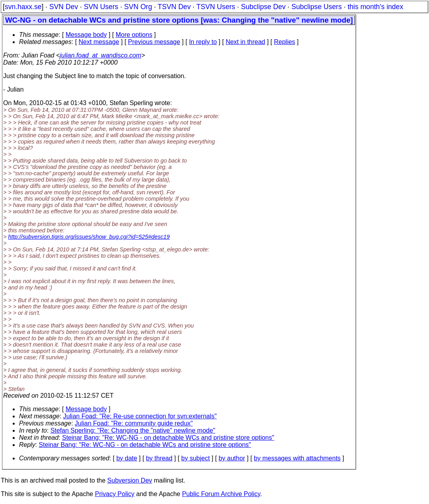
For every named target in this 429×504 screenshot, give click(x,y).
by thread (159, 458)
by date (126, 458)
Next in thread (245, 42)
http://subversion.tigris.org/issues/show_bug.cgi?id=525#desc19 (89, 237)
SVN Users (101, 7)
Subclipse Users (317, 7)
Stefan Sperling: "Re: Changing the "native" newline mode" (133, 430)
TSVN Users (216, 7)
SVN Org (138, 7)
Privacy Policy (115, 494)
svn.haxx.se (23, 7)
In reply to (203, 42)
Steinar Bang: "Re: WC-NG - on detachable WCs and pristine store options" (168, 438)
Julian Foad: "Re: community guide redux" (134, 423)
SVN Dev (63, 7)
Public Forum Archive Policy (221, 494)
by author (232, 458)
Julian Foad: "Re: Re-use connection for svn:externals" (140, 416)
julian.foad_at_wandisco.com (101, 55)
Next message (99, 42)
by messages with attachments (297, 458)
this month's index (375, 7)
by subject (195, 458)
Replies (284, 42)
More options (134, 35)
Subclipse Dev (263, 7)
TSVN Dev (174, 7)
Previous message (154, 42)
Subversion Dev (130, 480)
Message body (86, 35)
